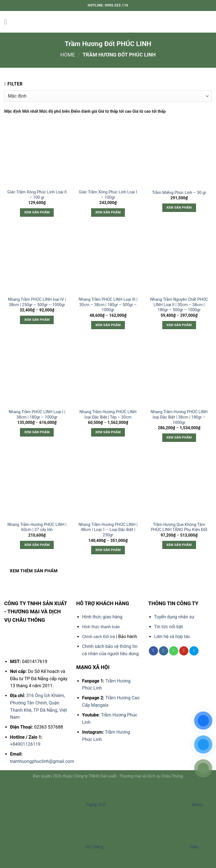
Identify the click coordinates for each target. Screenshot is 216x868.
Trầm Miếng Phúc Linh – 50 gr (179, 193)
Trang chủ (53, 805)
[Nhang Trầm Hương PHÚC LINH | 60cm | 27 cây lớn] (37, 486)
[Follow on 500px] (194, 651)
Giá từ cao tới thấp (149, 111)
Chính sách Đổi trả (99, 637)
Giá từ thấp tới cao (115, 111)
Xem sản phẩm (37, 212)
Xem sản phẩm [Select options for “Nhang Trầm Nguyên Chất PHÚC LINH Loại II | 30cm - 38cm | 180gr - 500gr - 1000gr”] (179, 325)
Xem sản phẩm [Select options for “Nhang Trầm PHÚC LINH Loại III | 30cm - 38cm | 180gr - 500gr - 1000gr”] (108, 325)
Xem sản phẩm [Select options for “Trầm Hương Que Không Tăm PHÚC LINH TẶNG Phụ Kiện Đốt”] (179, 545)
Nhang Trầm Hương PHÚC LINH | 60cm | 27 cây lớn (37, 527)
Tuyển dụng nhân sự (174, 617)
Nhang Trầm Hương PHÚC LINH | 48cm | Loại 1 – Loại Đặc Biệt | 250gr (108, 530)
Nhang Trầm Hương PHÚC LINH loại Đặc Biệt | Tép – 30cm (108, 415)
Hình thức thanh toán (101, 627)
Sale (151, 847)
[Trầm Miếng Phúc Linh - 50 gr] (179, 153)
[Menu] (8, 22)
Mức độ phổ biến (55, 111)
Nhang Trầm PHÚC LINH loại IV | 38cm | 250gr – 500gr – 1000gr (37, 302)
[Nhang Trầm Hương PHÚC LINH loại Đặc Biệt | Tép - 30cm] (108, 373)
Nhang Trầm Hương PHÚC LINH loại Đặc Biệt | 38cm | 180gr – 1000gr (179, 417)
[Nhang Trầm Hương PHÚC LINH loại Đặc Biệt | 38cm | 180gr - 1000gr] (179, 373)
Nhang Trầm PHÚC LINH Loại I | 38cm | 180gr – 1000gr (37, 415)
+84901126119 (25, 744)
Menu (155, 805)
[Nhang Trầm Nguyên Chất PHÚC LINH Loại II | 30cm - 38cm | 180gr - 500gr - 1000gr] (179, 261)
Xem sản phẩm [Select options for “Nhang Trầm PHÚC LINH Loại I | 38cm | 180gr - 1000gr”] (37, 432)
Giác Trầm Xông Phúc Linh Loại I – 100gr (108, 195)
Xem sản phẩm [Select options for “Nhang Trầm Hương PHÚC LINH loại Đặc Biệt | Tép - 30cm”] (108, 432)
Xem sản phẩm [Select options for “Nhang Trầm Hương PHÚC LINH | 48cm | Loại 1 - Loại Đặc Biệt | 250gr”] (108, 550)
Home (67, 55)
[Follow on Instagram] (164, 651)
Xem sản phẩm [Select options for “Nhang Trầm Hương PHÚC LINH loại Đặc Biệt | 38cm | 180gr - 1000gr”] (179, 437)
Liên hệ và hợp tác (172, 637)
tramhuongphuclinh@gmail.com (42, 761)
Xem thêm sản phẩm (34, 571)
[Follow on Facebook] (153, 651)
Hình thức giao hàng (102, 617)
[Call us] (174, 651)
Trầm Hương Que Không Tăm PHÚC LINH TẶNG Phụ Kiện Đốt (179, 527)
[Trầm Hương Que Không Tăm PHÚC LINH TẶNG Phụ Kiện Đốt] (179, 486)
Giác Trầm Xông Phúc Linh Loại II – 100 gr (37, 195)
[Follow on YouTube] (184, 651)
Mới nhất (31, 111)
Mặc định (13, 111)
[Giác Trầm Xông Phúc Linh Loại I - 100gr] (108, 153)
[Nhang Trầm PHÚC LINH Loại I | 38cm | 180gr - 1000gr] (37, 373)
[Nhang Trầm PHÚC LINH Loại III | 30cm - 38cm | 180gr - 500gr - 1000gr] (108, 261)
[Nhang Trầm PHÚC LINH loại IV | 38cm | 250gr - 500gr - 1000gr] (37, 261)
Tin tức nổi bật (168, 627)
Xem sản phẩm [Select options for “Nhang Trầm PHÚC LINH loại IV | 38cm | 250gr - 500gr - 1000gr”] (37, 320)
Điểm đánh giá (85, 111)
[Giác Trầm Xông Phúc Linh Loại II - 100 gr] (37, 153)
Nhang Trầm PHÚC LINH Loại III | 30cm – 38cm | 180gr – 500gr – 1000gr (108, 305)
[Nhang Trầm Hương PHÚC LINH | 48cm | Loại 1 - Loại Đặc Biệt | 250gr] (108, 486)
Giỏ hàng (52, 847)
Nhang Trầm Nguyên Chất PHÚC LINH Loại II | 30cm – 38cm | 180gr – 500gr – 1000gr (179, 305)
